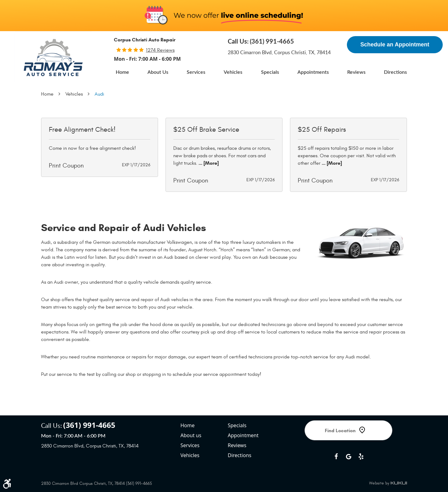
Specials (270, 72)
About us (191, 435)
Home (122, 72)
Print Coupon (66, 166)
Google (348, 457)
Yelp (361, 457)
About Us (158, 72)
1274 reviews (160, 50)
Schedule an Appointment (395, 45)
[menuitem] (122, 72)
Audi (99, 94)
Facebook (336, 457)
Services (196, 72)
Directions (395, 72)
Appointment (243, 435)
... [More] (208, 163)
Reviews (356, 72)
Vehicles (233, 72)
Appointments (313, 72)
